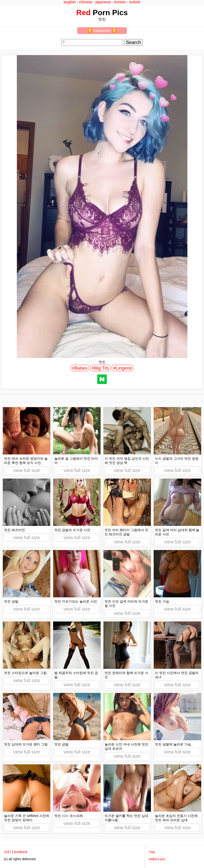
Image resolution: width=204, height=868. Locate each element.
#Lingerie (123, 368)
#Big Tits (100, 368)
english (70, 2)
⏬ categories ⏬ (102, 31)
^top (152, 852)
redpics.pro (157, 859)
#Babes (80, 368)
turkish (135, 2)
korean (120, 2)
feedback (21, 852)
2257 (7, 852)
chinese (86, 2)
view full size (27, 470)
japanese (103, 2)
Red (83, 13)
